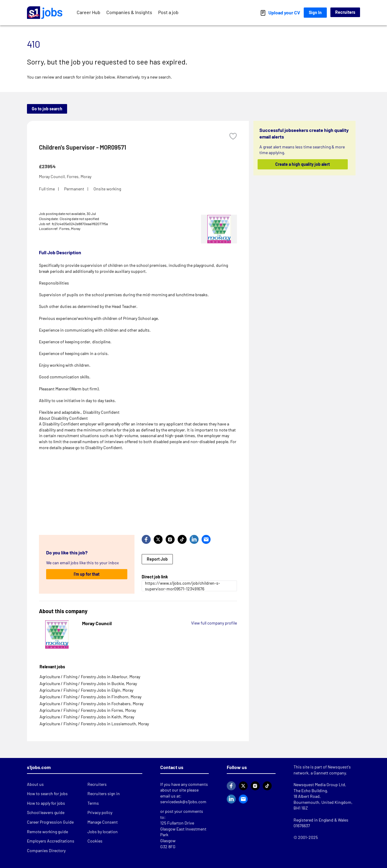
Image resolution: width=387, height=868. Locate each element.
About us (35, 784)
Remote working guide (47, 832)
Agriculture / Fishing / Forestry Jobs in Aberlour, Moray (90, 677)
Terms (93, 803)
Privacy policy (100, 812)
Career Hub (89, 12)
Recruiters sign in (104, 793)
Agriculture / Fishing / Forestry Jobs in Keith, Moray (87, 717)
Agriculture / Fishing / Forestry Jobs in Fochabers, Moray (92, 704)
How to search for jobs (47, 793)
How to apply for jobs (46, 803)
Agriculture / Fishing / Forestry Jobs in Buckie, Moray (88, 683)
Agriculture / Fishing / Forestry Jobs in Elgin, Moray (86, 690)
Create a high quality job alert (303, 164)
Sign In (315, 12)
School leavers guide (46, 812)
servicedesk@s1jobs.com (183, 802)
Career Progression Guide (50, 822)
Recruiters (345, 12)
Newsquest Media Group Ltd (319, 784)
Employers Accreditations (51, 841)
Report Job (157, 559)
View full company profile (214, 623)
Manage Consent (103, 822)
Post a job (168, 12)
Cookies (95, 841)
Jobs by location (103, 832)
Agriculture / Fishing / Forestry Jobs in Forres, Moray (88, 710)
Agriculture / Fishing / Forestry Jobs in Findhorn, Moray (90, 697)
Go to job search (47, 109)
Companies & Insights (129, 12)
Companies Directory (46, 850)
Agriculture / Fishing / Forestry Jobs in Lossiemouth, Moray (94, 724)
